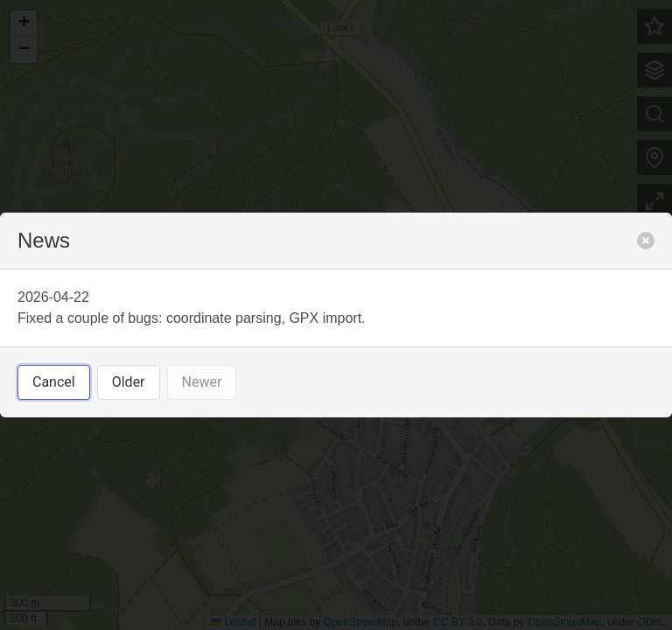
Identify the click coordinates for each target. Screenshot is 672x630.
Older (129, 382)
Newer (202, 382)
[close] (646, 241)
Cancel (54, 382)
